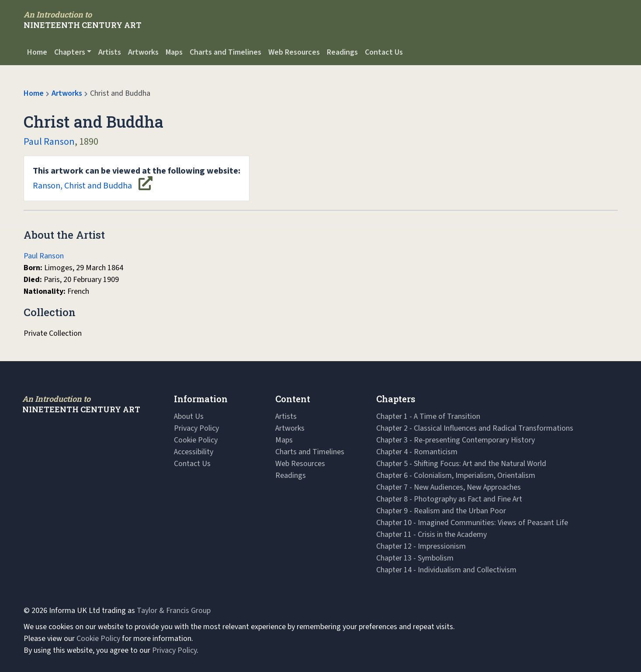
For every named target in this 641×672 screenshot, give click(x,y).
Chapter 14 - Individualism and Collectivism (446, 570)
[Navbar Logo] (83, 20)
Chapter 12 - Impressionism (421, 546)
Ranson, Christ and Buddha (137, 178)
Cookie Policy (196, 440)
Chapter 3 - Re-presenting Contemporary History (456, 440)
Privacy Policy (196, 428)
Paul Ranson (49, 142)
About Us (189, 416)
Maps (174, 52)
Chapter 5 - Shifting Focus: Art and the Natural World (461, 464)
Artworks (143, 52)
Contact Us (384, 52)
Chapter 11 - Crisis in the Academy (431, 534)
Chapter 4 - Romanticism (417, 452)
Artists (110, 52)
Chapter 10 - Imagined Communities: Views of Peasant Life (472, 523)
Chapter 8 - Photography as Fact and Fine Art (449, 499)
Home (37, 52)
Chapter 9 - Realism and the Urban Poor (441, 511)
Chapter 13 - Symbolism (415, 558)
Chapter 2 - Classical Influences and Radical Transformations (475, 428)
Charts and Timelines (225, 52)
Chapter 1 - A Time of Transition (428, 416)
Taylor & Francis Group (174, 611)
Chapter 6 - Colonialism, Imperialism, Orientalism (456, 475)
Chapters (70, 52)
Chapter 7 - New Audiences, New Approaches (449, 487)
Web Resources (294, 52)
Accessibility (194, 452)
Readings (342, 52)
